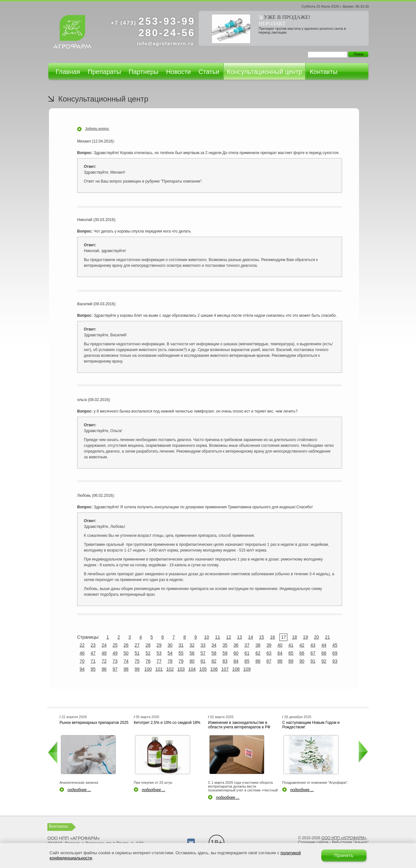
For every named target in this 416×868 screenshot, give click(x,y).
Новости (178, 72)
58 (214, 653)
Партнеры (144, 72)
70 (82, 661)
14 (251, 637)
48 (104, 653)
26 (126, 645)
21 (328, 637)
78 (170, 661)
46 (82, 653)
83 (225, 661)
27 (137, 645)
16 (273, 637)
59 (225, 653)
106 (214, 669)
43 (313, 645)
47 (93, 653)
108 (236, 669)
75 (137, 661)
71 (93, 661)
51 (137, 653)
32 (192, 645)
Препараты (104, 72)
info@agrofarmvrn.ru (165, 44)
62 (258, 653)
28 (148, 645)
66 (302, 653)
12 (228, 637)
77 (159, 661)
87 (269, 661)
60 (236, 653)
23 (93, 645)
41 (291, 645)
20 (316, 637)
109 (247, 669)
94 (82, 669)
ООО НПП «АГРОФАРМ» (344, 838)
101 (159, 669)
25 (115, 645)
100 (148, 669)
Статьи (209, 72)
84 (236, 661)
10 (207, 637)
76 (148, 661)
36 (236, 645)
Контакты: (59, 826)
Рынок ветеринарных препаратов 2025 (94, 723)
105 (203, 669)
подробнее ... (79, 790)
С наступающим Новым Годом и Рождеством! (311, 725)
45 (335, 645)
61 (247, 653)
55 (181, 653)
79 (181, 661)
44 (324, 645)
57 (203, 653)
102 (170, 669)
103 (181, 669)
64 (280, 653)
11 (218, 637)
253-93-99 (153, 21)
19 (306, 637)
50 (126, 653)
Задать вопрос (97, 128)
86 (258, 661)
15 (261, 637)
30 (170, 645)
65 (291, 653)
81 (203, 661)
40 (280, 645)
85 (247, 661)
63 (269, 653)
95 (93, 669)
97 (115, 669)
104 (192, 669)
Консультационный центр (264, 72)
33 (203, 645)
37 (247, 645)
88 (280, 661)
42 (302, 645)
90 (302, 661)
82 (214, 661)
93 (335, 661)
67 (313, 653)
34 (214, 645)
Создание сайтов (313, 842)
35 (225, 645)
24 (104, 645)
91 (313, 661)
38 (258, 645)
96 (104, 669)
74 (126, 661)
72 (104, 661)
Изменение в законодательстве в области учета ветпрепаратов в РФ (239, 725)
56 (192, 653)
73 (115, 661)
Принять (344, 856)
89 (291, 661)
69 (335, 653)
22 (82, 645)
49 (115, 653)
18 (295, 637)
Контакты (324, 72)
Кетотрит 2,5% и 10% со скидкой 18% (167, 723)
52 (148, 653)
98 (126, 669)
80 (192, 661)
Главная (68, 72)
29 (159, 645)
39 (269, 645)
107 (225, 669)
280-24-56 (167, 33)
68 (324, 653)
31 (181, 645)
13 (240, 637)
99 (137, 669)
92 (324, 661)
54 (170, 653)
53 (159, 653)
